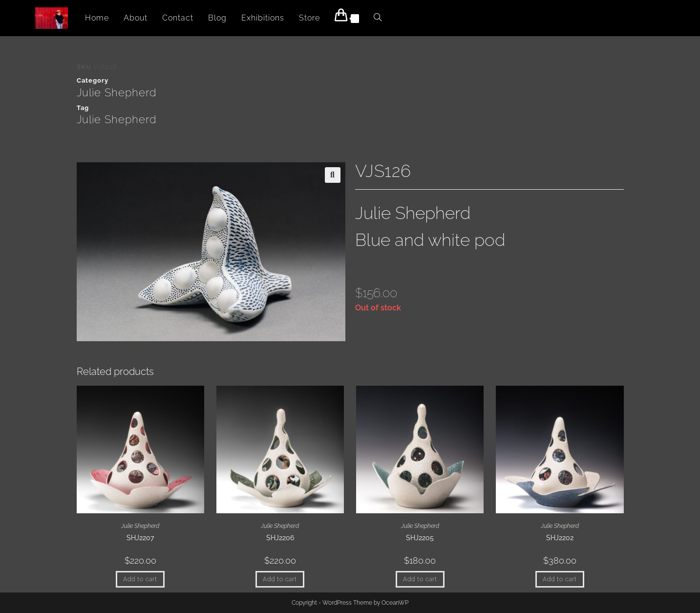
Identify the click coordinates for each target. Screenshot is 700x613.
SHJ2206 (280, 538)
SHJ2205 (420, 538)
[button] (333, 175)
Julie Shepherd (117, 92)
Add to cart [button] (140, 579)
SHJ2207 (140, 538)
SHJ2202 (560, 538)
